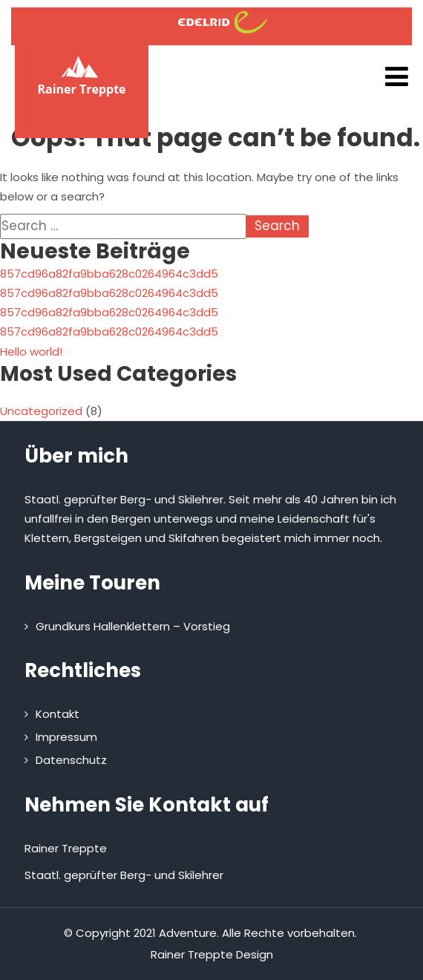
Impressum (66, 737)
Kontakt (58, 714)
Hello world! (31, 352)
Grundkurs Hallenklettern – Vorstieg (133, 626)
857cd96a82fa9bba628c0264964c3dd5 (109, 274)
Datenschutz (71, 760)
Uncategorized (41, 411)
